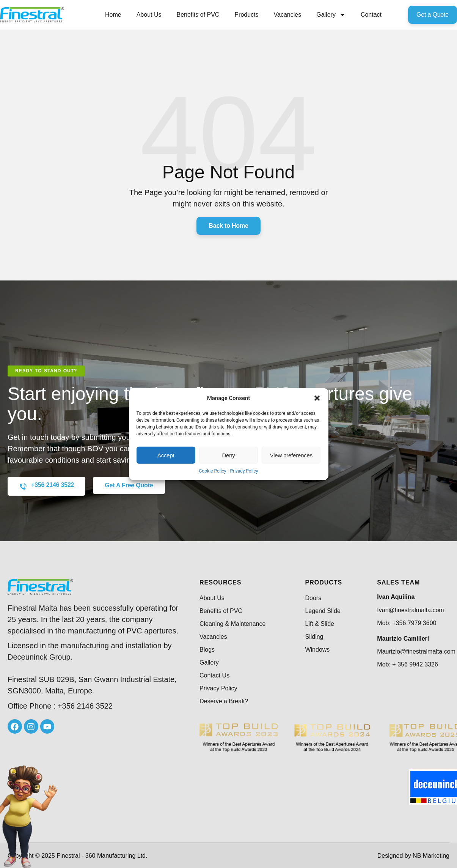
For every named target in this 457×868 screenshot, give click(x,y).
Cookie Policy (213, 471)
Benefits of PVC (198, 15)
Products (246, 15)
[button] (317, 398)
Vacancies (288, 15)
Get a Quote (433, 15)
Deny (228, 455)
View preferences (291, 455)
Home (113, 15)
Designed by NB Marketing (413, 856)
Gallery (331, 15)
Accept (166, 455)
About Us (149, 15)
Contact (371, 15)
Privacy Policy (244, 471)
